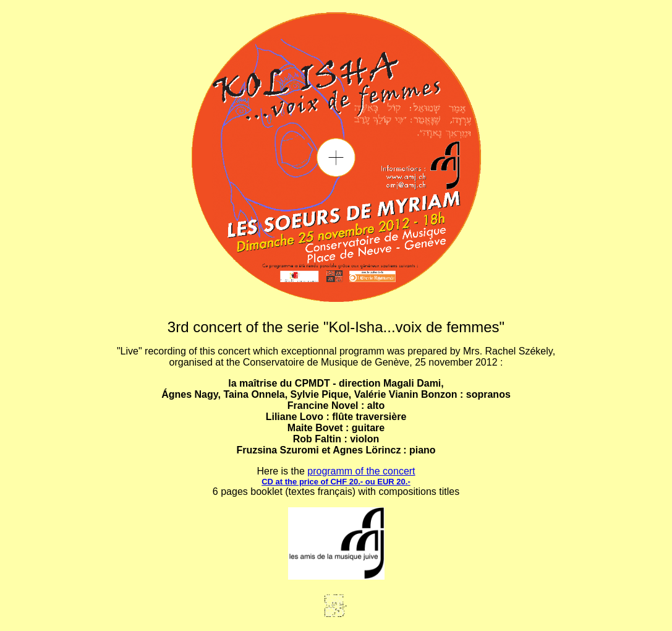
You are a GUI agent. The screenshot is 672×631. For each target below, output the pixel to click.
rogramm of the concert (364, 471)
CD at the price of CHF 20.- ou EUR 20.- (336, 482)
